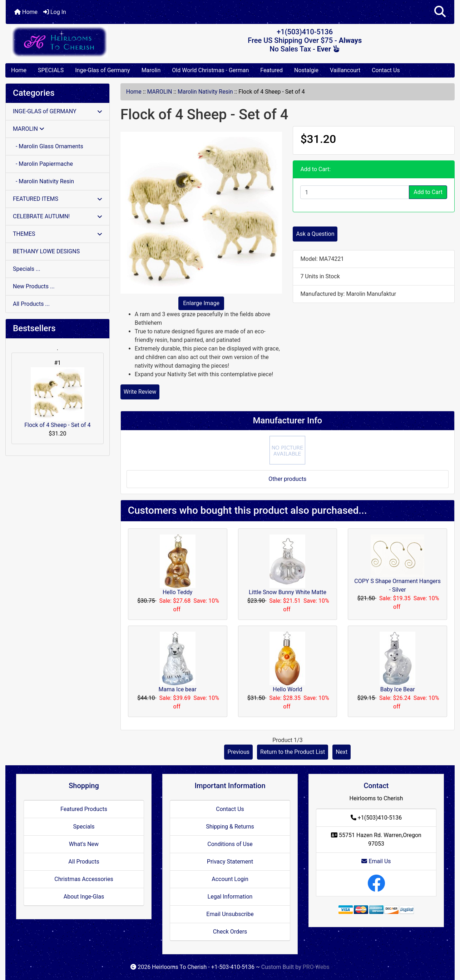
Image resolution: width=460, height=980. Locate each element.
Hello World (287, 689)
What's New (84, 844)
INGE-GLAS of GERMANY (58, 111)
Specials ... (27, 269)
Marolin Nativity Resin (205, 92)
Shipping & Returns (230, 827)
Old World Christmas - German (210, 70)
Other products (287, 479)
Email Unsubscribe (230, 914)
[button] (440, 12)
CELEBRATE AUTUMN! (58, 216)
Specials (84, 827)
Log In (55, 12)
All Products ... (31, 304)
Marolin (151, 70)
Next (342, 752)
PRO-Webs (316, 967)
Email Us (376, 861)
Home (26, 12)
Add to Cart (428, 192)
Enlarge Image (201, 303)
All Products (84, 862)
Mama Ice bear (178, 689)
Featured (271, 70)
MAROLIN (160, 92)
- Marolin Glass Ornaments (48, 146)
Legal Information (230, 897)
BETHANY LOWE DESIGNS (46, 251)
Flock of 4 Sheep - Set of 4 (57, 398)
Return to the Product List (293, 752)
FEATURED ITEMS (58, 199)
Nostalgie (306, 70)
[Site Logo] (80, 42)
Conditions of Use (230, 844)
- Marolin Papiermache (43, 164)
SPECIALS (51, 70)
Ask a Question (315, 234)
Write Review (140, 392)
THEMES (58, 234)
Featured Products (84, 809)
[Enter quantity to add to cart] (355, 192)
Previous (238, 752)
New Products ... (34, 286)
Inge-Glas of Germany (102, 70)
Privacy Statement (230, 862)
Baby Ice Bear (398, 689)
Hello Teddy (177, 592)
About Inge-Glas (84, 897)
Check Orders (230, 932)
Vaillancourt (345, 70)
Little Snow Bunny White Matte (288, 592)
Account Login (230, 879)
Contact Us (386, 70)
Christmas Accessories (84, 879)
